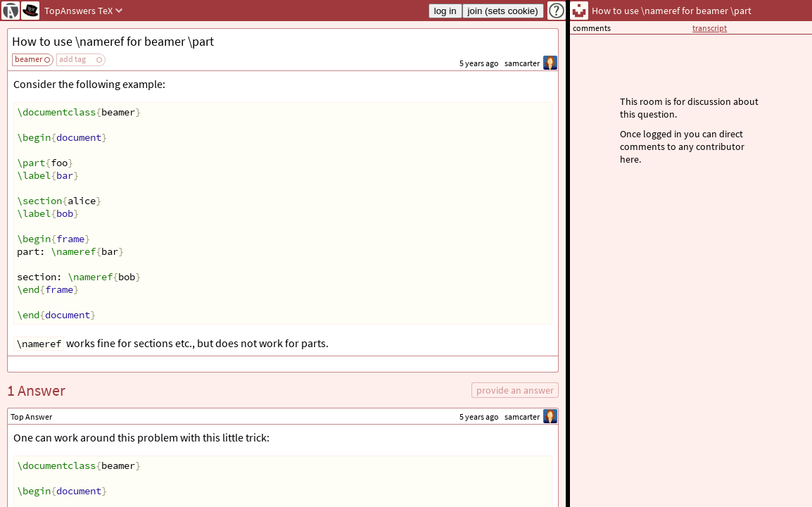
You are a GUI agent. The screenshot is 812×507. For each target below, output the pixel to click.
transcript (710, 28)
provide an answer (515, 390)
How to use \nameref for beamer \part (113, 41)
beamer (28, 59)
